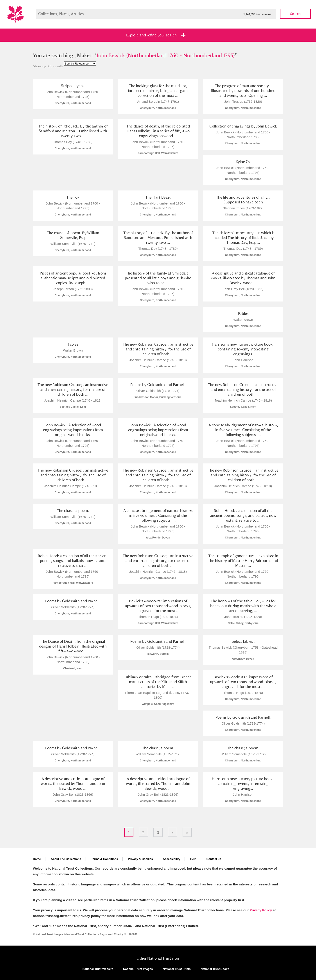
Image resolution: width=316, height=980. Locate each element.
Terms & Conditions (105, 859)
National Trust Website (98, 969)
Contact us (214, 859)
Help (193, 859)
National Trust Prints (177, 969)
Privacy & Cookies (140, 859)
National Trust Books (215, 969)
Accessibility (172, 859)
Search (295, 14)
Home (37, 859)
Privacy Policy (261, 910)
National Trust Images (138, 969)
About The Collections (66, 859)
